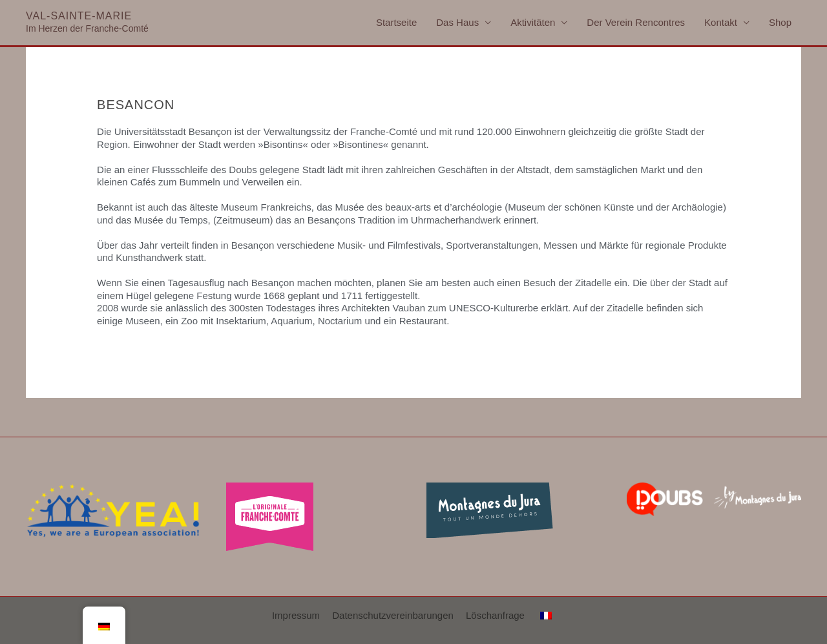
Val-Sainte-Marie (79, 16)
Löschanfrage (495, 615)
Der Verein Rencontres (636, 22)
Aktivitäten (533, 22)
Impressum (296, 615)
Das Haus (457, 22)
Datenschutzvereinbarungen (393, 615)
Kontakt (721, 22)
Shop (780, 22)
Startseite (396, 22)
